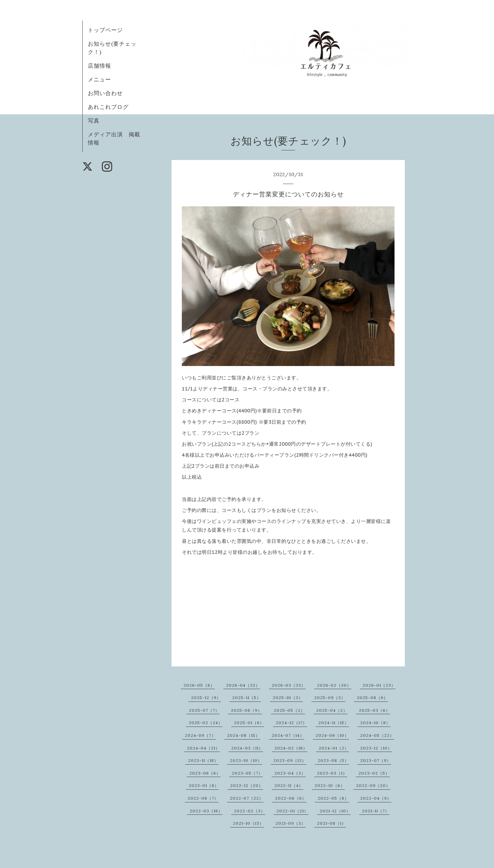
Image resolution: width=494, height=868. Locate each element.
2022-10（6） (330, 785)
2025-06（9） (246, 710)
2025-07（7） (204, 710)
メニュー (99, 79)
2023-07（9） (376, 760)
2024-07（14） (288, 735)
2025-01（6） (249, 723)
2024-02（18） (291, 748)
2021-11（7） (376, 811)
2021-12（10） (335, 811)
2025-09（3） (330, 698)
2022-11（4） (289, 785)
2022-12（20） (247, 785)
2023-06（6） (205, 773)
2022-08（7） (203, 798)
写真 (94, 121)
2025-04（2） (332, 710)
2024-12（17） (291, 723)
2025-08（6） (372, 698)
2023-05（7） (247, 773)
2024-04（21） (203, 748)
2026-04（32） (243, 685)
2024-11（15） (334, 723)
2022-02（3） (250, 811)
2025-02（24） (206, 723)
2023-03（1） (332, 773)
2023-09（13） (290, 760)
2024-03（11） (247, 748)
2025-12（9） (206, 698)
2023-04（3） (290, 773)
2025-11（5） (247, 698)
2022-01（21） (292, 811)
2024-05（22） (377, 735)
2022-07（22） (247, 798)
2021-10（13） (248, 823)
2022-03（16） (206, 811)
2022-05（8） (333, 798)
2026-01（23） (379, 685)
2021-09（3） (291, 823)
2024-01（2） (334, 748)
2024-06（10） (332, 735)
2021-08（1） (332, 823)
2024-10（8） (375, 723)
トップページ (105, 30)
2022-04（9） (376, 798)
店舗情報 (99, 66)
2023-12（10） (376, 748)
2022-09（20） (373, 785)
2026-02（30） (334, 685)
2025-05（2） (289, 710)
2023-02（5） (374, 773)
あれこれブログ (108, 107)
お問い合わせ (105, 93)
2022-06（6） (291, 798)
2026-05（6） (199, 685)
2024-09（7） (200, 735)
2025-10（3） (288, 698)
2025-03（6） (374, 710)
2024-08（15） (244, 735)
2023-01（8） (204, 785)
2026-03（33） (289, 685)
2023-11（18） (203, 760)
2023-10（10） (246, 760)
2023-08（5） (333, 760)
